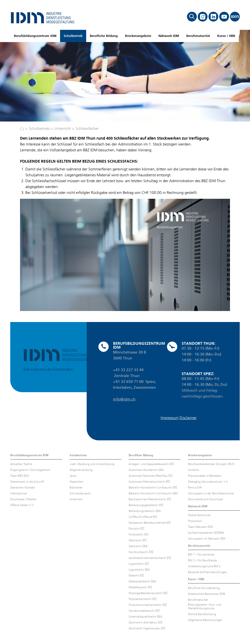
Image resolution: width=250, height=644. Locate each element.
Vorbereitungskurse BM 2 (204, 566)
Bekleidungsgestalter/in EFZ (146, 505)
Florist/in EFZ (136, 529)
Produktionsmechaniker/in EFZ (148, 605)
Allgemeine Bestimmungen (205, 620)
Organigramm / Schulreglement (30, 470)
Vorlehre (193, 470)
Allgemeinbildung (81, 470)
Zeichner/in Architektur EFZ (146, 622)
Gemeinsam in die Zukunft (27, 482)
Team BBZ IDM (20, 476)
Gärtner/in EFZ (138, 540)
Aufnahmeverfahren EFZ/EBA (206, 533)
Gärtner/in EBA (138, 546)
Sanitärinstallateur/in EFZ (144, 611)
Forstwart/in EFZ (139, 534)
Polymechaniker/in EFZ (143, 599)
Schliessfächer (87, 128)
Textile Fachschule (199, 515)
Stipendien (76, 482)
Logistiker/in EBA (139, 570)
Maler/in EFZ (136, 576)
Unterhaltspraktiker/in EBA (145, 617)
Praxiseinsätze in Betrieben (205, 476)
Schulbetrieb (73, 36)
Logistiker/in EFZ (139, 564)
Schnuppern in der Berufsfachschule (211, 493)
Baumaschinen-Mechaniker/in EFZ (150, 499)
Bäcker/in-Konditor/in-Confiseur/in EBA (153, 493)
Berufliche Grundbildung (204, 588)
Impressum (170, 418)
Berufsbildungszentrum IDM (35, 36)
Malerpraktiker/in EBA (142, 581)
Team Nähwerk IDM (200, 527)
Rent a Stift (195, 488)
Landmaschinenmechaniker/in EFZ (150, 558)
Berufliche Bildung (104, 36)
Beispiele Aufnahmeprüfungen (208, 572)
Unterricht (62, 128)
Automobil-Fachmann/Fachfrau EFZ (151, 476)
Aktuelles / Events (21, 464)
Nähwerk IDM (169, 36)
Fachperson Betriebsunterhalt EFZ (150, 523)
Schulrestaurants (80, 493)
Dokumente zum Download (205, 499)
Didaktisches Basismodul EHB (207, 594)
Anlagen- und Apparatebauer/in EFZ (151, 464)
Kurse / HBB (226, 36)
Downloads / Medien (23, 499)
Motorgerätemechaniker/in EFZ (148, 593)
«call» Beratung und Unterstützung (92, 464)
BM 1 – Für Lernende (201, 555)
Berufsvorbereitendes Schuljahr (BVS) (211, 464)
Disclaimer (188, 418)
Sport (73, 476)
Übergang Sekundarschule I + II (208, 482)
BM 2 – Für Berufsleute (202, 560)
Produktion (195, 521)
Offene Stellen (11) (22, 505)
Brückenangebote (138, 36)
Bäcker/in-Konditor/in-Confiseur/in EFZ (153, 488)
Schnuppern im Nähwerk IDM (207, 539)
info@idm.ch (124, 399)
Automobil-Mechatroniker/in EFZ (149, 482)
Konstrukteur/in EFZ (141, 552)
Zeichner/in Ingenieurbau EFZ (147, 628)
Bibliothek (76, 488)
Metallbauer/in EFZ (140, 587)
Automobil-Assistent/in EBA (146, 470)
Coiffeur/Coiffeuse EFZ (143, 517)
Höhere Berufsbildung (202, 614)
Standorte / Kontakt (23, 488)
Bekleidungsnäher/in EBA (145, 511)
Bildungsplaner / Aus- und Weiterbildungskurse (205, 606)
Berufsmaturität (198, 36)
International (18, 493)
